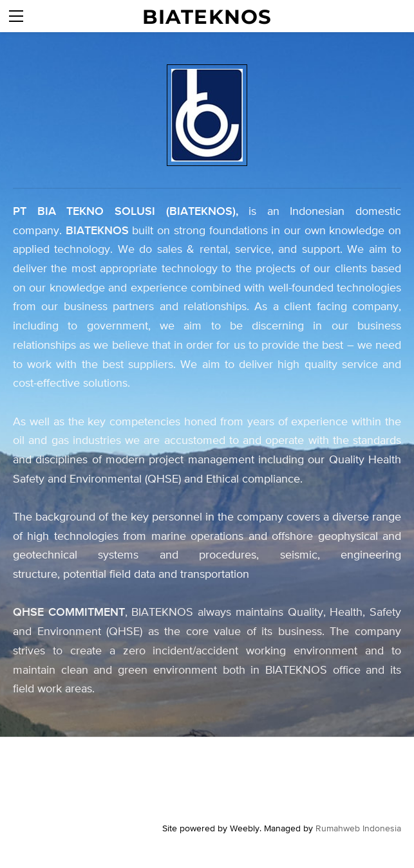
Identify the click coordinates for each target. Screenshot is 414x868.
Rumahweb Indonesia (358, 828)
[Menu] (16, 16)
